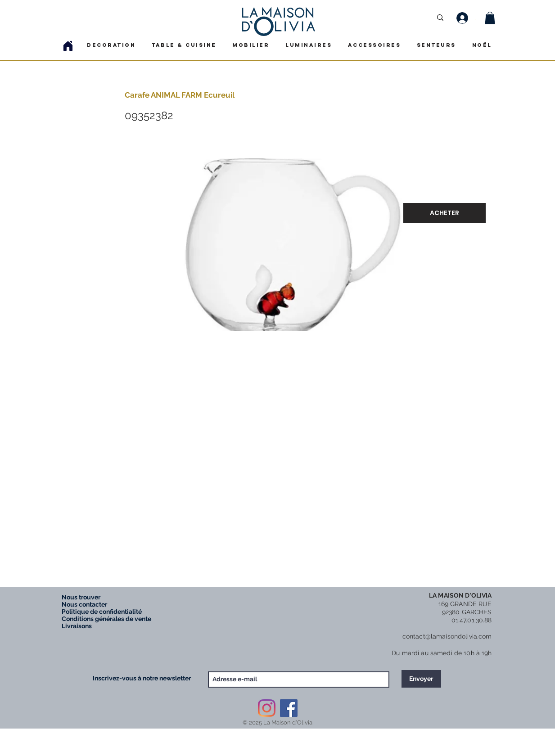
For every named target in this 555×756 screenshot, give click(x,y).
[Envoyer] (421, 679)
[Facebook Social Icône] (289, 708)
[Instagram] (267, 708)
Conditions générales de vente (106, 619)
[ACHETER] (444, 213)
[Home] (68, 46)
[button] (490, 18)
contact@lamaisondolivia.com (447, 636)
